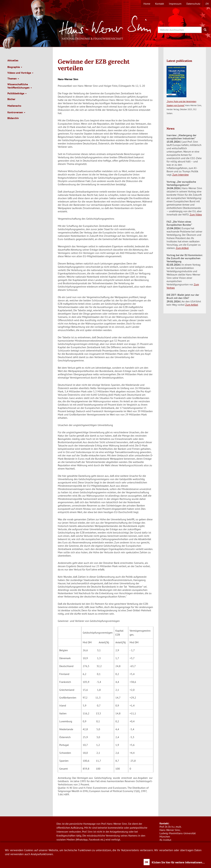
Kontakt (160, 4)
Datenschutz (193, 4)
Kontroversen (16, 112)
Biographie (15, 67)
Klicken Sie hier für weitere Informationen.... (178, 862)
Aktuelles (13, 60)
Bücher (11, 99)
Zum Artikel (182, 248)
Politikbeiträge (17, 93)
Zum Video (196, 214)
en (207, 4)
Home (147, 4)
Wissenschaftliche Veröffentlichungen (20, 86)
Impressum (175, 4)
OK (147, 862)
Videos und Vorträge (20, 73)
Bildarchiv (13, 118)
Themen (13, 78)
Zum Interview (181, 175)
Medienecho (14, 106)
